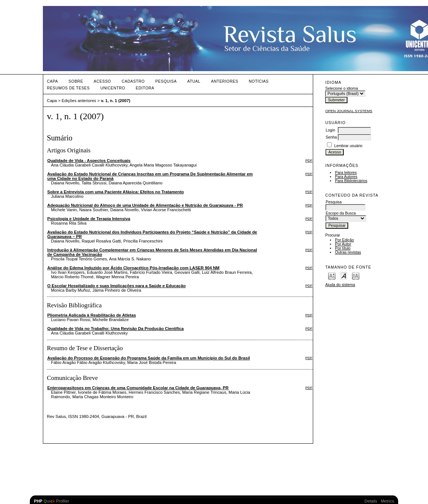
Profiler (51, 501)
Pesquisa (166, 81)
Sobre (76, 81)
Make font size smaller (332, 275)
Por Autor (343, 244)
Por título (343, 248)
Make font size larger (356, 275)
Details (371, 501)
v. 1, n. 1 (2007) (116, 101)
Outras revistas (348, 252)
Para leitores (346, 173)
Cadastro (133, 81)
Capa (53, 81)
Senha (331, 137)
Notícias (259, 81)
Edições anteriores (79, 101)
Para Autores (346, 177)
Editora (145, 88)
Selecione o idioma (342, 88)
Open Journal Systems (349, 111)
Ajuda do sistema (340, 285)
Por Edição (344, 240)
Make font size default (344, 275)
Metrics (387, 501)
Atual (194, 81)
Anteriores (225, 81)
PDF (309, 160)
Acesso (102, 81)
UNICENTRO (113, 88)
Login (330, 130)
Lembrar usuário (348, 146)
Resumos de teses (68, 88)
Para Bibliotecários (351, 181)
